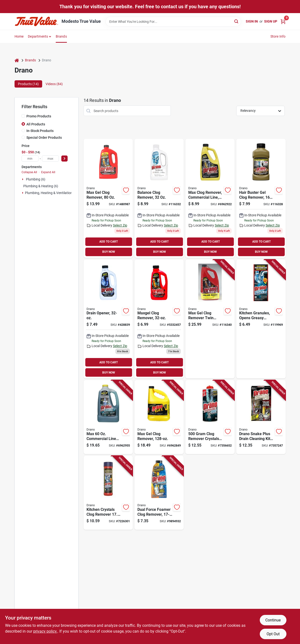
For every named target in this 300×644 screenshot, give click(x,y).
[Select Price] (64, 159)
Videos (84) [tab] (54, 84)
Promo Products (39, 116)
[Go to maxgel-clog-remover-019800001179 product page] (159, 319)
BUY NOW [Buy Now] (109, 252)
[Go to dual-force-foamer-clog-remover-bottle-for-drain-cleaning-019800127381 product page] (159, 493)
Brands (61, 36)
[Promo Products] (23, 116)
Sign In (252, 21)
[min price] (30, 159)
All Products (36, 124)
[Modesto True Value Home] (36, 21)
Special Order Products (44, 138)
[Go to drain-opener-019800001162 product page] (108, 319)
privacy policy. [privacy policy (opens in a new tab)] (45, 631)
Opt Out (273, 634)
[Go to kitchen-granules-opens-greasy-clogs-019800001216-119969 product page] (261, 319)
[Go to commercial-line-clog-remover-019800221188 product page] (210, 198)
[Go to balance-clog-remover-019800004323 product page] (159, 198)
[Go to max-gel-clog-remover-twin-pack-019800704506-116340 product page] (210, 319)
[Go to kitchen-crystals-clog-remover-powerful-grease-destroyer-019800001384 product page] (108, 493)
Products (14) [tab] (28, 84)
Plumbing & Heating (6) (41, 186)
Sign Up (271, 21)
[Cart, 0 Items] (283, 21)
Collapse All (29, 172)
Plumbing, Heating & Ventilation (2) (51, 193)
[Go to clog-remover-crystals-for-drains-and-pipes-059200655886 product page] (210, 417)
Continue (273, 620)
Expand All (48, 172)
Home (19, 36)
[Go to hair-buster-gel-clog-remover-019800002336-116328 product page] (261, 198)
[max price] (50, 159)
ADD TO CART (109, 242)
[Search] (237, 21)
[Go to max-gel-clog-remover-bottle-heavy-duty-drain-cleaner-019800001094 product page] (159, 417)
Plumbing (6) (36, 179)
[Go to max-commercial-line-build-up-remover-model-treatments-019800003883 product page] (108, 417)
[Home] (17, 60)
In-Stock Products (40, 131)
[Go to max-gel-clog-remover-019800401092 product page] (108, 198)
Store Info (278, 36)
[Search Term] (173, 22)
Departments (38, 36)
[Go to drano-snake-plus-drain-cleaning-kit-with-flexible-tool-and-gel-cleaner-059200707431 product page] (261, 417)
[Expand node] (23, 179)
